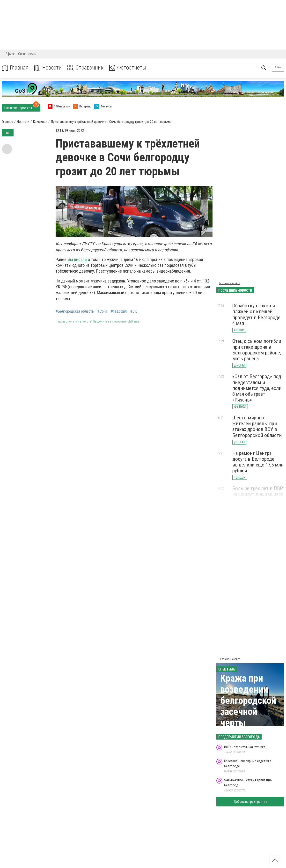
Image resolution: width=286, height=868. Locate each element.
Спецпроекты (27, 54)
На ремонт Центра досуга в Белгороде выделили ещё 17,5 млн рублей (258, 462)
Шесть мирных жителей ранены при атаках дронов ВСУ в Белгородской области (257, 426)
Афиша (11, 54)
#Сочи (102, 311)
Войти (278, 67)
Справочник (85, 68)
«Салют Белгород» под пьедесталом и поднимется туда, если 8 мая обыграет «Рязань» (257, 388)
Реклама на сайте (229, 283)
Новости (48, 68)
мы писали (77, 259)
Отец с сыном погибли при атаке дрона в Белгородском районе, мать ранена (257, 350)
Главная (15, 68)
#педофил (119, 311)
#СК (134, 311)
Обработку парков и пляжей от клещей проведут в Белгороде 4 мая (256, 314)
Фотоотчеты (128, 68)
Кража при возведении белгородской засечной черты (248, 701)
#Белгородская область (75, 311)
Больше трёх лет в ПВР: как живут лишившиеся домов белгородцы (258, 494)
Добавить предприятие (250, 802)
